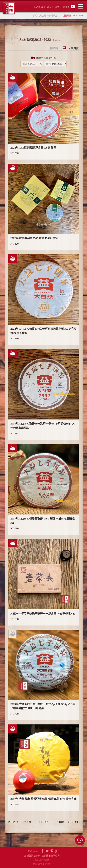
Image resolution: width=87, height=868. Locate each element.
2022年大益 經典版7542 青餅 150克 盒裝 (34, 238)
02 (47, 822)
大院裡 (43, 16)
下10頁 (60, 822)
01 (40, 822)
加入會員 (38, 7)
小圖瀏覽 (53, 48)
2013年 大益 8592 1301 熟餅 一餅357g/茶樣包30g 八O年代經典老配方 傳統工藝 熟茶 (43, 706)
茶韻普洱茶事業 (9, 8)
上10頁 (27, 822)
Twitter (47, 851)
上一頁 (13, 822)
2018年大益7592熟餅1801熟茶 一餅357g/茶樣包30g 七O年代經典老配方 (43, 426)
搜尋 (57, 7)
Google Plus (57, 851)
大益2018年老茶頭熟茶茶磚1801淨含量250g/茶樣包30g (42, 613)
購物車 (69, 6)
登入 (49, 7)
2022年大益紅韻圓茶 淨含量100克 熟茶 (33, 148)
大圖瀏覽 (73, 48)
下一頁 (74, 822)
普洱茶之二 (54, 16)
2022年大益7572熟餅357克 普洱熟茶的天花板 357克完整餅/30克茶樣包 (43, 331)
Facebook (42, 851)
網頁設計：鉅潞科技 (43, 864)
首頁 (34, 16)
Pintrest (52, 851)
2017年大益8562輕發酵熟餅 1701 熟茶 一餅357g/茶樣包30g (43, 521)
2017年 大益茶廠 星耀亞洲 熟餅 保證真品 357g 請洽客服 (43, 799)
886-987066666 (43, 860)
